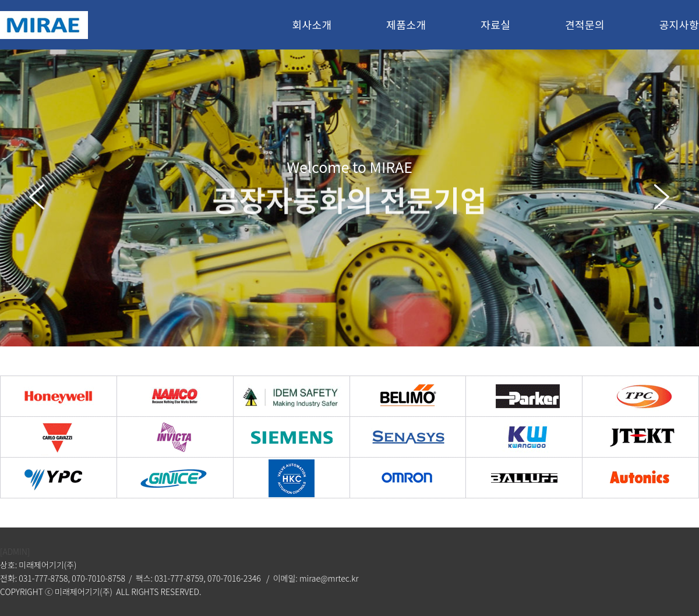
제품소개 (406, 24)
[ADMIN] (15, 551)
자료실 (495, 24)
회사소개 (312, 24)
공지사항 (679, 24)
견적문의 (585, 24)
